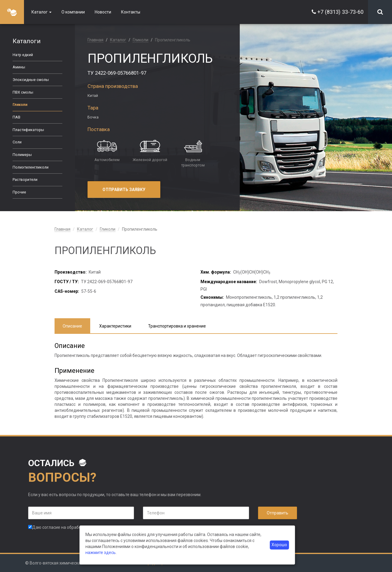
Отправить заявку (124, 190)
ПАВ (16, 117)
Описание (72, 326)
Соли (17, 142)
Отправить (278, 513)
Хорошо (279, 545)
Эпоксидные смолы (31, 80)
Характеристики (115, 326)
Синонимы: (212, 297)
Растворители (25, 180)
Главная (95, 40)
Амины (19, 67)
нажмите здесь (101, 553)
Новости (103, 12)
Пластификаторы (28, 130)
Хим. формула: (216, 272)
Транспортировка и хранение (177, 326)
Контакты (131, 12)
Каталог (42, 12)
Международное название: (229, 282)
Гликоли (20, 105)
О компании (73, 12)
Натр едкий (23, 55)
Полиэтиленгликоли (31, 167)
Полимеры (22, 155)
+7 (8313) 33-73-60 (340, 12)
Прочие (19, 192)
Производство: (71, 272)
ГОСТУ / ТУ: (67, 282)
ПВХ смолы (23, 92)
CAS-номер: (67, 291)
